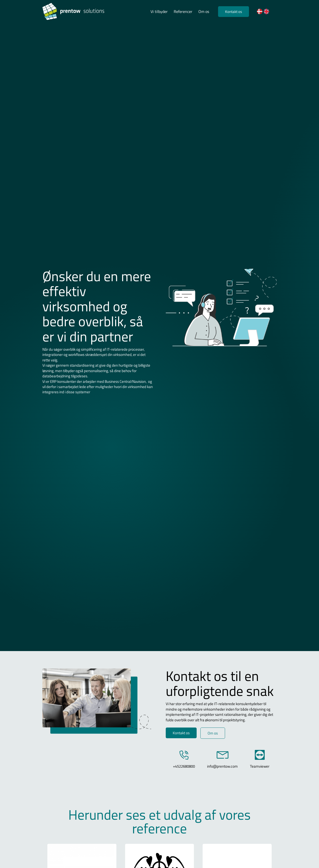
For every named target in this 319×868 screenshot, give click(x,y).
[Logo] (75, 11)
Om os (204, 11)
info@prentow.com (222, 766)
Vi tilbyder (159, 11)
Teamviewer (260, 766)
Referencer (183, 11)
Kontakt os (234, 12)
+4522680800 (184, 766)
